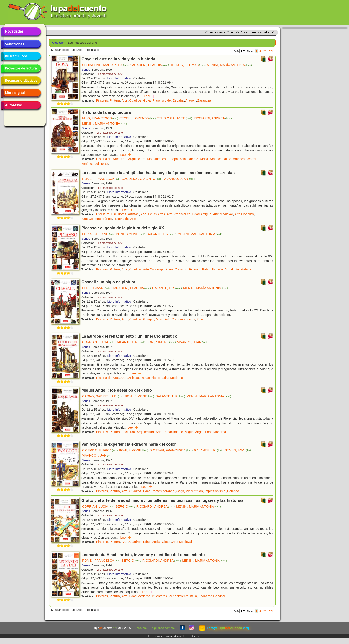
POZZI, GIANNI (96, 288)
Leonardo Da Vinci (212, 596)
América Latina (221, 159)
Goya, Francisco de (157, 100)
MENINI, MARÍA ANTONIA (229, 65)
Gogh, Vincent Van (190, 491)
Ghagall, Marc (153, 319)
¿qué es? (141, 628)
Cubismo (181, 269)
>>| (271, 51)
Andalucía (232, 269)
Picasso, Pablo (200, 269)
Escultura (103, 214)
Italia (193, 596)
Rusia (200, 319)
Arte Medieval (223, 214)
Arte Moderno (244, 214)
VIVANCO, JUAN (179, 179)
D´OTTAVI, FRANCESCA (171, 450)
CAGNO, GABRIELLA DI (103, 396)
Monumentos (156, 159)
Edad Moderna (172, 378)
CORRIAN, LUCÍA (98, 342)
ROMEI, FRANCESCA (101, 179)
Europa (172, 159)
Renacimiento (150, 378)
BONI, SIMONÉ (131, 234)
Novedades (21, 32)
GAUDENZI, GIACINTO (142, 179)
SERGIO (125, 506)
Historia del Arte (108, 159)
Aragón (190, 100)
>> (265, 51)
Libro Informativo (119, 78)
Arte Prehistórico (179, 214)
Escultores (119, 214)
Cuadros (135, 100)
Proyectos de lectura (21, 69)
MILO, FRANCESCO (100, 118)
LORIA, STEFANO (98, 234)
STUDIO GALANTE (175, 118)
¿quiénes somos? (163, 628)
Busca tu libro (21, 56)
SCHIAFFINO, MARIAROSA (105, 65)
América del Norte (95, 164)
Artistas (133, 214)
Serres (86, 70)
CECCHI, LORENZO (138, 118)
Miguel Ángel (194, 432)
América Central (245, 159)
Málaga (246, 269)
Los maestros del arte (110, 74)
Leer (149, 96)
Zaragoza (204, 100)
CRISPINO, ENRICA (100, 450)
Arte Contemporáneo (97, 219)
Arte (124, 100)
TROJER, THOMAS (188, 65)
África (204, 159)
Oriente (193, 159)
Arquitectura (137, 159)
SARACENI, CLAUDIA (150, 65)
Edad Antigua (202, 214)
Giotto (166, 542)
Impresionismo (215, 491)
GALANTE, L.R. (161, 234)
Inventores (159, 596)
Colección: (58, 43)
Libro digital (21, 93)
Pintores (102, 100)
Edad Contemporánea (159, 491)
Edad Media (152, 542)
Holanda (233, 491)
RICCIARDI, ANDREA (213, 118)
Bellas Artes (156, 214)
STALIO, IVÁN (238, 450)
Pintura (115, 100)
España (178, 100)
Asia (183, 159)
